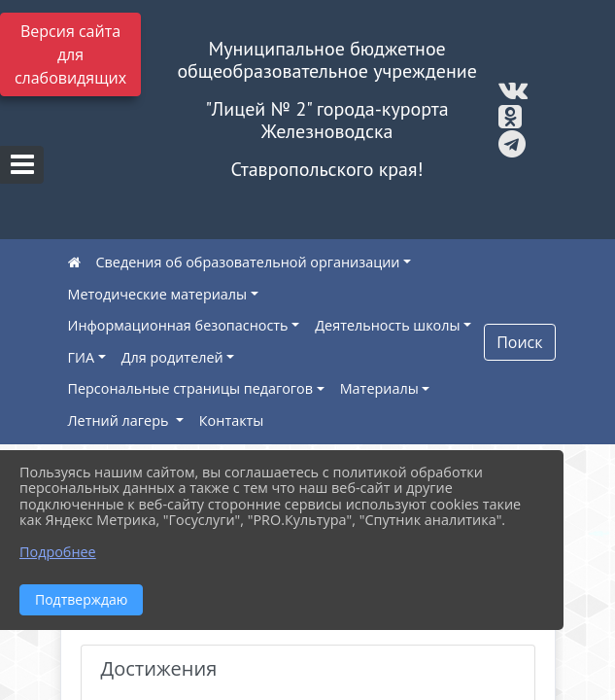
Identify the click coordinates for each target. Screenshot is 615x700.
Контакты (232, 420)
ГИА (82, 357)
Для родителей (172, 357)
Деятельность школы (387, 325)
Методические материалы (158, 294)
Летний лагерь (120, 420)
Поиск (519, 342)
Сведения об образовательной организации (248, 262)
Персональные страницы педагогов (191, 388)
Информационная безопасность (178, 325)
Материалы (379, 388)
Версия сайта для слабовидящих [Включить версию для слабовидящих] (70, 54)
